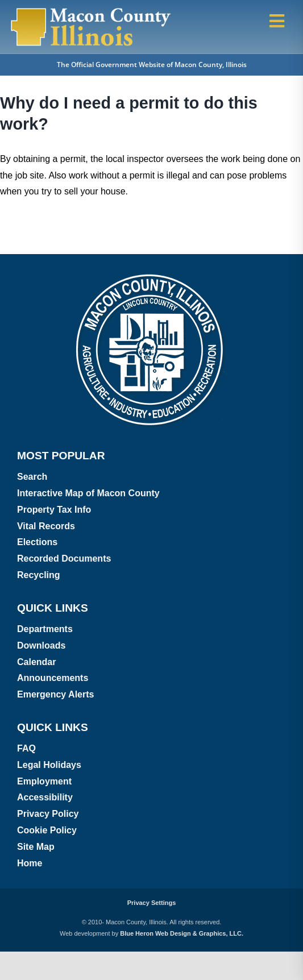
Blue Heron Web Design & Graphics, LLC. (182, 933)
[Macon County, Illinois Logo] (91, 10)
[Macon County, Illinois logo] (152, 275)
